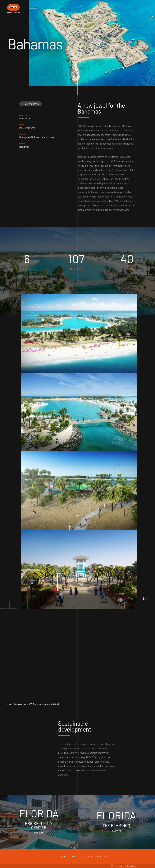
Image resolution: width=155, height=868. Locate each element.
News (63, 857)
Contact (102, 857)
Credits (74, 857)
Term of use (88, 857)
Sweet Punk (131, 866)
